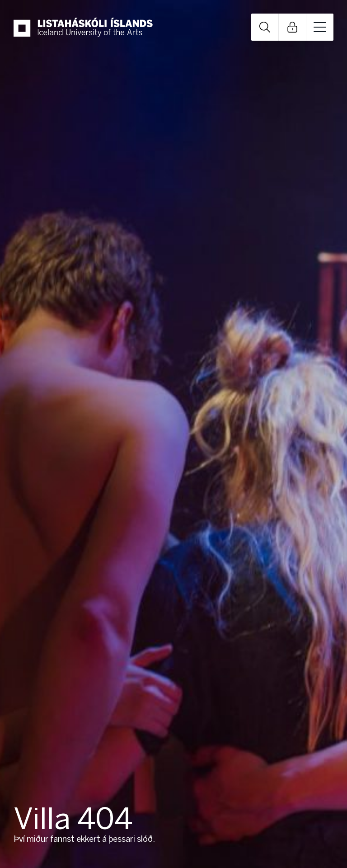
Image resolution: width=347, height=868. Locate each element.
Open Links (292, 27)
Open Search (265, 27)
